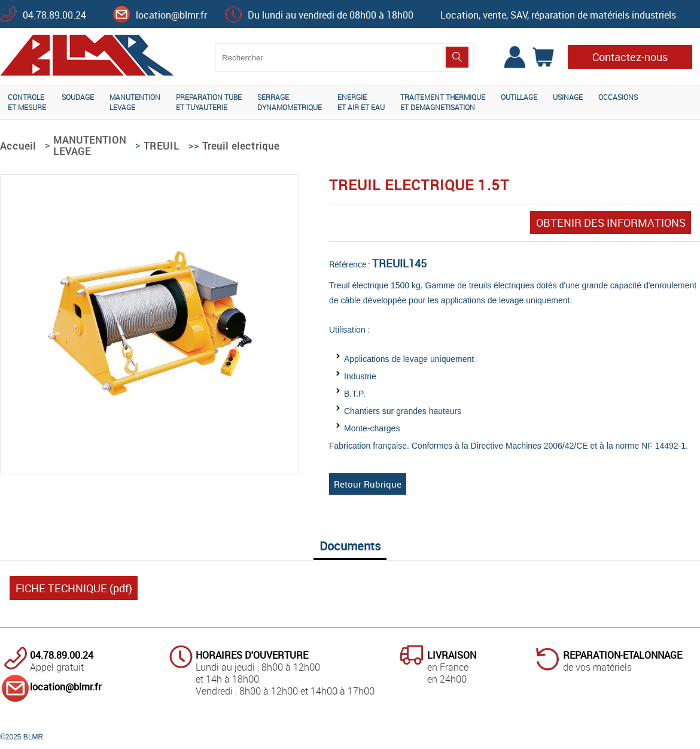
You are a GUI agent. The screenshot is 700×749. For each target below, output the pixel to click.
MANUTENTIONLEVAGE (135, 102)
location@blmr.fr (171, 15)
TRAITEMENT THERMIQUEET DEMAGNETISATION (443, 102)
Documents (350, 546)
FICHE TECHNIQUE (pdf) (74, 588)
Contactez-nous (630, 57)
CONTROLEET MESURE (27, 102)
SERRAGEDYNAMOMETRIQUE (290, 102)
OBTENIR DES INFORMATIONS (611, 223)
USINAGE (568, 97)
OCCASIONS (618, 97)
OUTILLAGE (519, 97)
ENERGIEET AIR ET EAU (361, 102)
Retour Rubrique (368, 484)
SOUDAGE (78, 97)
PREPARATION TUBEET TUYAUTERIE (209, 102)
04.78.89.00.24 (54, 15)
